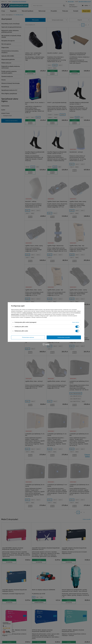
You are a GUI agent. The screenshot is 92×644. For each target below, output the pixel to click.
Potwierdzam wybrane (28, 337)
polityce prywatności (28, 313)
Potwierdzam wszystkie (64, 337)
